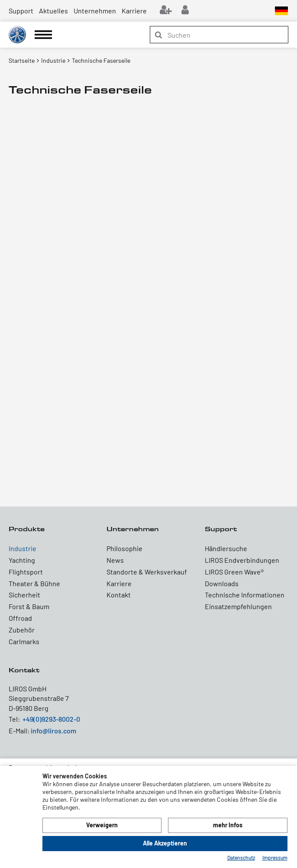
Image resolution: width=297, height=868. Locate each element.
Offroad (20, 618)
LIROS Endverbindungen (242, 560)
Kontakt (119, 595)
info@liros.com (53, 731)
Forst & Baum (29, 606)
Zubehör (22, 630)
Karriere (134, 11)
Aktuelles (53, 11)
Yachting (22, 560)
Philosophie (124, 548)
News (115, 560)
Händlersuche (226, 548)
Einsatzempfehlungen (238, 606)
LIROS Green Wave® (234, 572)
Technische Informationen (245, 595)
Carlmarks (24, 641)
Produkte (27, 529)
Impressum (275, 858)
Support (21, 11)
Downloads (222, 583)
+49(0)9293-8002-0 (51, 719)
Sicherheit (24, 595)
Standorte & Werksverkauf (147, 572)
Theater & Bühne (34, 583)
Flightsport (26, 572)
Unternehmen (95, 11)
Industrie (23, 548)
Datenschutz (241, 858)
